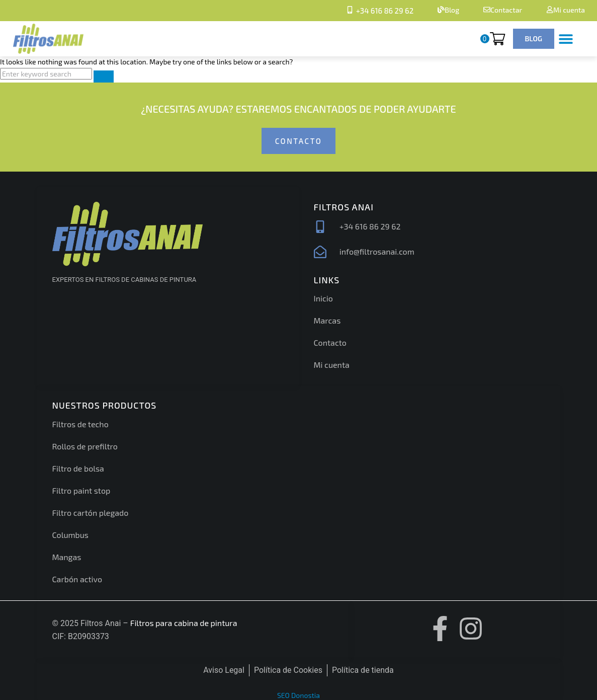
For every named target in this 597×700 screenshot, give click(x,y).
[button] (566, 39)
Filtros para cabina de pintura (184, 623)
